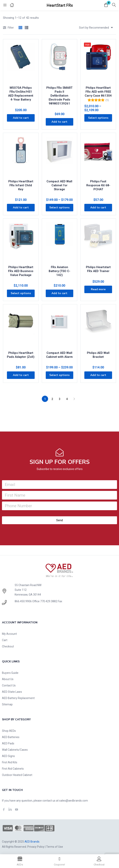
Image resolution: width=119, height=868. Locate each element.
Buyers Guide (10, 673)
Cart (5, 640)
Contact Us (9, 685)
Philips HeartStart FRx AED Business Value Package (21, 271)
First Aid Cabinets (13, 769)
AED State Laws (12, 692)
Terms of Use (55, 847)
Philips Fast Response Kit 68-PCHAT (98, 185)
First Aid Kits (10, 762)
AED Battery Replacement (18, 698)
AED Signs (8, 756)
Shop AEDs (9, 731)
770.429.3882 (49, 601)
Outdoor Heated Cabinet (17, 775)
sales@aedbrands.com (74, 801)
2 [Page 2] (52, 399)
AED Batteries (11, 737)
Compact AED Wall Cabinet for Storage (59, 185)
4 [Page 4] (67, 399)
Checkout (8, 646)
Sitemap (7, 704)
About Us (8, 679)
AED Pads (8, 743)
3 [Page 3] (60, 399)
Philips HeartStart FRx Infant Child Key (21, 185)
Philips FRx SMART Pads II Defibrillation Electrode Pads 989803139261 (59, 96)
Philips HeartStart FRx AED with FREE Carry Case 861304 (98, 92)
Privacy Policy (36, 847)
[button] (106, 5)
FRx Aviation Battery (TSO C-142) (59, 271)
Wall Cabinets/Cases (15, 750)
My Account (9, 634)
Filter (8, 28)
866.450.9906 (23, 601)
